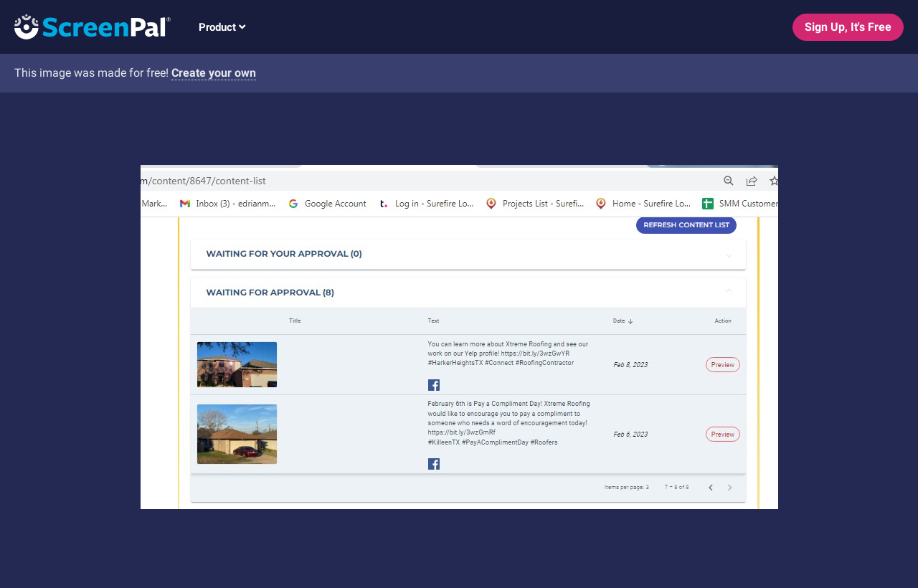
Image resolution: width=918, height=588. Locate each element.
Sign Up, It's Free (848, 27)
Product (222, 27)
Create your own (214, 73)
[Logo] (85, 26)
